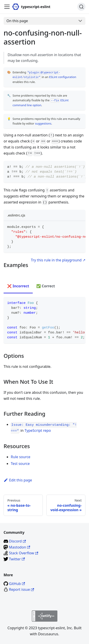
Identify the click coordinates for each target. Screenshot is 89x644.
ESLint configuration (63, 77)
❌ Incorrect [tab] (18, 286)
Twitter (17, 559)
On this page (17, 21)
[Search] (81, 7)
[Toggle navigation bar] (7, 7)
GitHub (17, 584)
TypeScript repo (38, 430)
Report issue (22, 589)
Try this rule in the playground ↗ (58, 260)
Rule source (21, 457)
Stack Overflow (24, 553)
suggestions (43, 123)
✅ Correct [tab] (46, 286)
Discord (17, 541)
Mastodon (20, 547)
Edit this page (18, 480)
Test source (20, 464)
